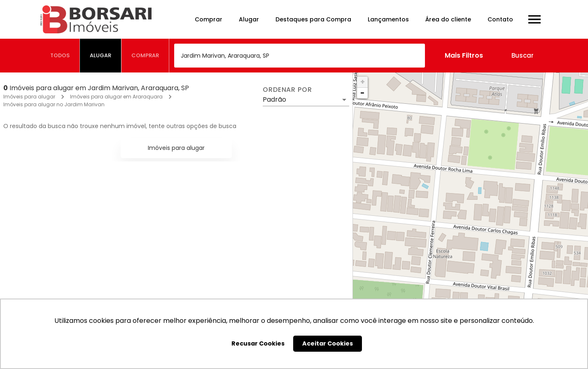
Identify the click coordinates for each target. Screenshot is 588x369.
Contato (500, 19)
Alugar (249, 19)
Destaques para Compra (313, 19)
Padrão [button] (274, 99)
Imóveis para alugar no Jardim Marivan (54, 104)
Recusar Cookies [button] (258, 343)
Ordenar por (287, 90)
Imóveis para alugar (29, 97)
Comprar (209, 19)
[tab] (60, 56)
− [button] (362, 93)
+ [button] (363, 82)
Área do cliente (448, 19)
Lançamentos (388, 19)
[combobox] (300, 56)
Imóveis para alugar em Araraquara (116, 97)
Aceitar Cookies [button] (328, 343)
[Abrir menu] (534, 19)
